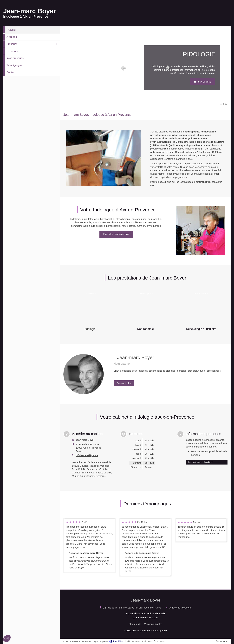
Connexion (222, 641)
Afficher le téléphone (87, 455)
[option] (145, 68)
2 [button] (223, 104)
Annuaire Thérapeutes (155, 641)
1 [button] (221, 104)
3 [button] (226, 104)
